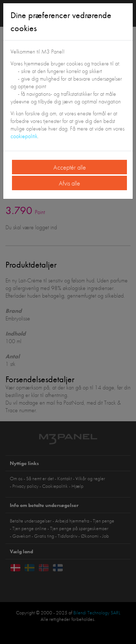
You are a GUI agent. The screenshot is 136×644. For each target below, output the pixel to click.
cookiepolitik (24, 136)
